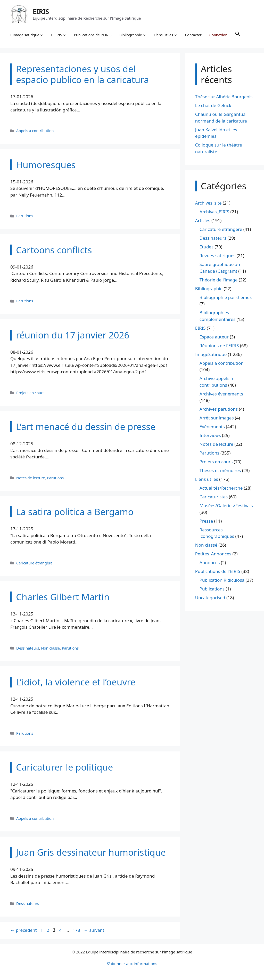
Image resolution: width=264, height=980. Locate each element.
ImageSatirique (211, 354)
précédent (24, 930)
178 (77, 930)
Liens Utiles (166, 35)
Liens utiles (207, 479)
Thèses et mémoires (220, 470)
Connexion (218, 35)
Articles (203, 220)
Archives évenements (221, 394)
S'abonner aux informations (132, 963)
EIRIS (41, 11)
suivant (94, 930)
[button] (238, 35)
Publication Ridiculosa (222, 580)
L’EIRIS (59, 35)
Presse (206, 521)
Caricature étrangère (34, 563)
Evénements (212, 427)
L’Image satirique (27, 35)
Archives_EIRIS (214, 212)
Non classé (50, 648)
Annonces (210, 562)
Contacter (193, 35)
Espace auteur (214, 337)
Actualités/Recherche (221, 488)
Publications (212, 589)
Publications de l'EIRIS (218, 571)
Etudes (207, 247)
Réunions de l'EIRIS (219, 346)
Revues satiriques (217, 256)
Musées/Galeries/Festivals (226, 505)
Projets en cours (30, 393)
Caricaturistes (214, 497)
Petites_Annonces (213, 554)
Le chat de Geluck (213, 105)
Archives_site (208, 203)
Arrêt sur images (217, 418)
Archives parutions (219, 409)
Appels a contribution (35, 131)
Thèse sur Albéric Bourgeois (224, 97)
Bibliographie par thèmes (226, 297)
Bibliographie (133, 35)
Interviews (210, 435)
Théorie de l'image (219, 280)
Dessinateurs (28, 648)
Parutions (25, 216)
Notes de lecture (31, 478)
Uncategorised (210, 598)
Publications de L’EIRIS (93, 35)
